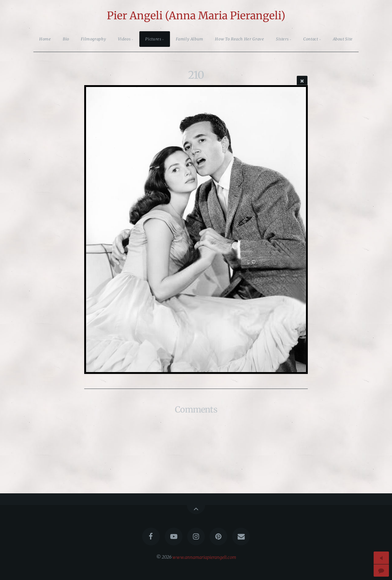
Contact (311, 39)
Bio (66, 39)
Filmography (93, 39)
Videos (124, 39)
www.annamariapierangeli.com (204, 557)
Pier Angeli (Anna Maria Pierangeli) (196, 16)
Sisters (282, 39)
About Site (343, 39)
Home (45, 39)
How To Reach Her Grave (239, 39)
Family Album (190, 39)
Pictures (153, 39)
